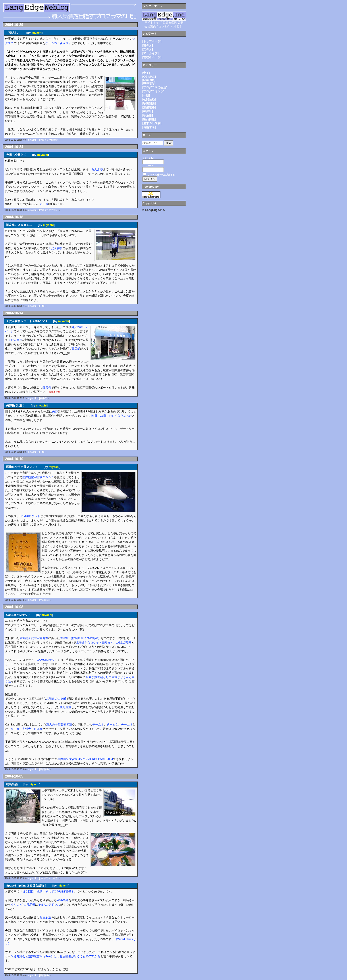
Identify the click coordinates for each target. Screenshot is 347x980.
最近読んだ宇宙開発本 (34, 638)
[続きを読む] (55, 392)
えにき (44, 204)
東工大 (15, 729)
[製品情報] (149, 119)
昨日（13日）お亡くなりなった (112, 416)
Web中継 (63, 900)
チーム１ (98, 724)
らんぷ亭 (97, 169)
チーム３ (127, 724)
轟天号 (47, 388)
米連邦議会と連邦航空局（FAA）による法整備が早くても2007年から (56, 956)
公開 (181, 22)
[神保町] (43, 398)
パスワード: (148, 166)
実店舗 (76, 349)
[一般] (42, 306)
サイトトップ (153, 22)
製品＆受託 (170, 22)
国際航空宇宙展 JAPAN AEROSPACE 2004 (85, 759)
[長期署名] (149, 127)
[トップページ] (152, 41)
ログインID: (148, 158)
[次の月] (148, 49)
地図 (176, 26)
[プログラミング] (153, 91)
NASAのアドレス (49, 905)
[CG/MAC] (149, 77)
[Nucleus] (149, 80)
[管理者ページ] (152, 57)
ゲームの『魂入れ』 (58, 43)
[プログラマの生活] (49, 140)
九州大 (27, 729)
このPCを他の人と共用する (161, 175)
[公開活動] (149, 99)
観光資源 (66, 707)
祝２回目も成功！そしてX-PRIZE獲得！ (48, 892)
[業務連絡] (149, 107)
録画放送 (45, 917)
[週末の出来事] (152, 123)
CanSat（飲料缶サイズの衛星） (80, 638)
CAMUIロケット (30, 516)
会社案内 (150, 26)
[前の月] (148, 45)
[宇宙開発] (44, 600)
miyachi (37, 33)
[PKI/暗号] (149, 83)
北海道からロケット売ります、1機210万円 (104, 643)
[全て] (146, 73)
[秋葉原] (148, 115)
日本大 (38, 729)
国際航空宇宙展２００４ (38, 477)
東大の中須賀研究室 (59, 724)
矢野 (55, 411)
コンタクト (166, 26)
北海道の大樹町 (56, 699)
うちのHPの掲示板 (23, 905)
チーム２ (112, 724)
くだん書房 (55, 248)
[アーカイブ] (150, 53)
